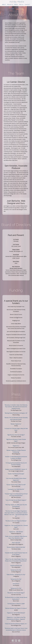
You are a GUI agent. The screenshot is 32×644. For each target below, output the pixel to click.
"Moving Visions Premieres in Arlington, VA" (16, 413)
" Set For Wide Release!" (16, 613)
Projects (10, 5)
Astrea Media (17, 2)
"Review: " (16, 424)
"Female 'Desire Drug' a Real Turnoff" (16, 485)
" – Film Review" (16, 532)
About (4, 5)
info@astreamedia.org (16, 643)
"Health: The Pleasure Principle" (16, 474)
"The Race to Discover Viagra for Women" (16, 521)
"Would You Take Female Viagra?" (16, 593)
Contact (27, 5)
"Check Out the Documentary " (16, 624)
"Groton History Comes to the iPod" (16, 547)
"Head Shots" (16, 584)
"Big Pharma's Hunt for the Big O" (16, 435)
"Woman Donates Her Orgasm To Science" (16, 608)
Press (16, 5)
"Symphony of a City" (16, 570)
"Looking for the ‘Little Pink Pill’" (16, 489)
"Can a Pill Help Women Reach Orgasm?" (16, 500)
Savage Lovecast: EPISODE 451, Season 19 (16, 469)
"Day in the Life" (16, 543)
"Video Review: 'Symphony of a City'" (16, 575)
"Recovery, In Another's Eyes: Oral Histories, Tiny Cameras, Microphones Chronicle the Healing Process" (16, 407)
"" (16, 446)
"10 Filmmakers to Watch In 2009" (16, 604)
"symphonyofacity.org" (16, 565)
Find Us (21, 5)
